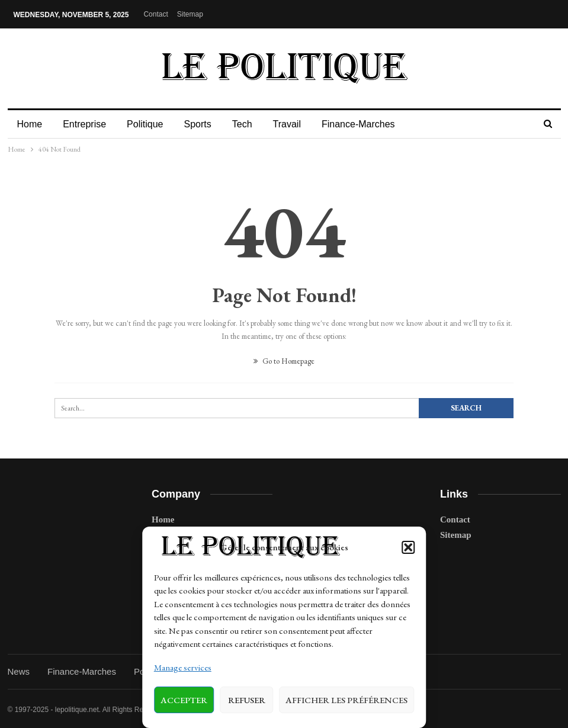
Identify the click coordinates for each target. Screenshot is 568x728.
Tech (242, 124)
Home (30, 124)
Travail (287, 124)
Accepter (184, 700)
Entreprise (84, 124)
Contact (155, 14)
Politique (145, 124)
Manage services (183, 667)
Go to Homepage (284, 361)
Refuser (247, 700)
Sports (197, 124)
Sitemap (190, 14)
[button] (408, 547)
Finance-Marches (358, 124)
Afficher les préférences (346, 700)
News (19, 671)
